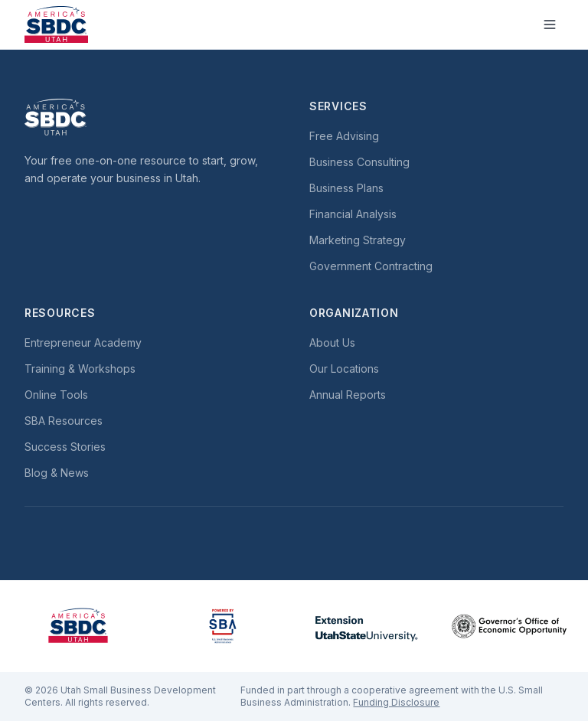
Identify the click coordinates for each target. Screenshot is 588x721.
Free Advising (344, 136)
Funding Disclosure (396, 702)
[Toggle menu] (550, 24)
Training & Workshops (80, 369)
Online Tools (56, 395)
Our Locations (344, 369)
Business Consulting (359, 162)
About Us (332, 343)
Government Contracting (371, 266)
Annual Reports (348, 395)
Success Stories (65, 447)
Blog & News (57, 473)
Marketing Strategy (358, 240)
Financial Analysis (353, 214)
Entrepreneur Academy (83, 343)
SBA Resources (64, 421)
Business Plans (346, 188)
